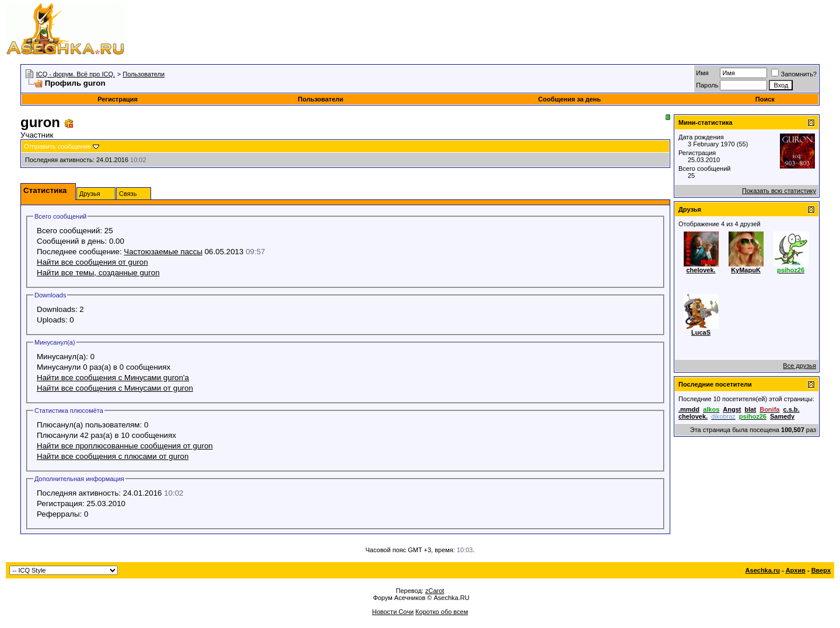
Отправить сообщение (57, 146)
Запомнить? (794, 74)
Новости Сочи (393, 612)
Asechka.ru (763, 570)
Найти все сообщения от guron (92, 262)
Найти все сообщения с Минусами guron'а (113, 378)
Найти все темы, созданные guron (98, 273)
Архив (796, 570)
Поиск (765, 99)
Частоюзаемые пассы (163, 252)
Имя (702, 73)
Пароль (707, 85)
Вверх (821, 570)
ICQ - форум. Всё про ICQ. (76, 74)
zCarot (435, 591)
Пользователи (143, 74)
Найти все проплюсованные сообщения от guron (125, 446)
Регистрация (118, 99)
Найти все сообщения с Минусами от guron (115, 388)
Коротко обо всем (442, 612)
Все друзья (799, 366)
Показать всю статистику (779, 191)
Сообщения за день (570, 99)
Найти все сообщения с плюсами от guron (113, 456)
